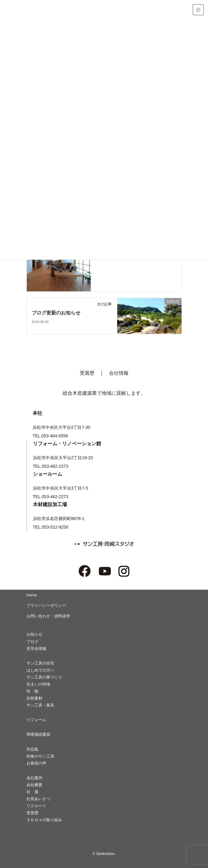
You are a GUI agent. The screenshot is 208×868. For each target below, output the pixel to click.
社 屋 (32, 792)
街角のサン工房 (40, 756)
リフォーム (36, 720)
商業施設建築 (38, 734)
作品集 (32, 749)
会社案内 (34, 778)
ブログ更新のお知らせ (56, 313)
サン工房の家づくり (44, 677)
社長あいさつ (38, 799)
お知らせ (34, 634)
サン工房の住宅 (40, 663)
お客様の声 (36, 763)
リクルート (36, 806)
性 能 (32, 691)
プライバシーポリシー (46, 605)
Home (32, 595)
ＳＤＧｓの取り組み (44, 820)
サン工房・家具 (40, 705)
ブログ (32, 642)
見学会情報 (36, 649)
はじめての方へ (40, 670)
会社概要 (34, 785)
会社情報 (119, 373)
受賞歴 (87, 373)
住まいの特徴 (38, 684)
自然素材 (34, 698)
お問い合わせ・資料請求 (48, 616)
